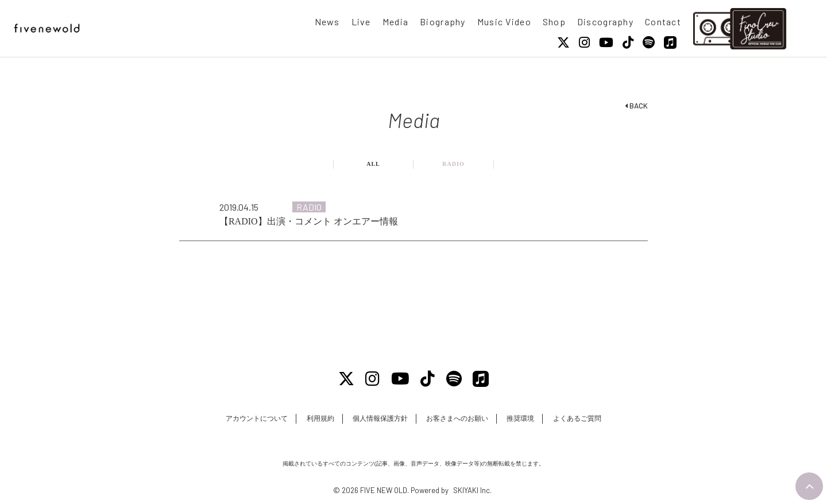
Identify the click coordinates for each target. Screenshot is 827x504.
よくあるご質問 (577, 418)
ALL (373, 164)
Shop (554, 22)
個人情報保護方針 (380, 418)
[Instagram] (584, 42)
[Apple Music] (670, 42)
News (327, 22)
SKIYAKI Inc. (472, 490)
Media (395, 22)
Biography (443, 22)
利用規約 (320, 418)
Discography (605, 22)
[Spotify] (649, 42)
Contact (663, 22)
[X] (563, 42)
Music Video (504, 22)
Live (361, 22)
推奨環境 (520, 418)
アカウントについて (257, 418)
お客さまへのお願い (457, 418)
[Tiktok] (628, 42)
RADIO (453, 164)
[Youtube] (606, 42)
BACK (636, 106)
